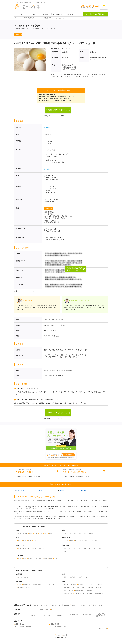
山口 (75, 548)
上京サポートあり (69, 588)
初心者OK (89, 594)
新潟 (20, 548)
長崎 (36, 559)
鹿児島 (30, 559)
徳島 (100, 548)
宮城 (71, 541)
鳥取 (85, 548)
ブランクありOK (79, 594)
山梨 (39, 548)
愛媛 (90, 548)
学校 (20, 585)
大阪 (65, 533)
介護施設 (47, 128)
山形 (91, 541)
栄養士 (66, 577)
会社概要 (59, 615)
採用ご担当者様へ (98, 605)
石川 (29, 548)
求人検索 (45, 14)
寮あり (90, 585)
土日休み (98, 588)
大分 (41, 559)
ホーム (21, 14)
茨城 (41, 533)
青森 (81, 541)
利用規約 (34, 615)
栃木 (46, 533)
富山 (34, 548)
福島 (76, 541)
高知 (65, 551)
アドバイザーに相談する (95, 14)
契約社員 (47, 169)
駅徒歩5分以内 (99, 594)
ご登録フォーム (85, 605)
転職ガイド (70, 14)
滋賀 (80, 533)
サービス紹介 (33, 14)
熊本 (24, 559)
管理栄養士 (73, 577)
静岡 (24, 541)
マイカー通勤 (99, 585)
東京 (20, 533)
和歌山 (91, 533)
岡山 (70, 548)
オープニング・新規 (70, 585)
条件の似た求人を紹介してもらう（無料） (58, 111)
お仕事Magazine (58, 14)
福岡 (20, 559)
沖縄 (56, 559)
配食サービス (27, 585)
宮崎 (46, 559)
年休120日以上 (68, 591)
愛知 (20, 541)
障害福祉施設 (37, 585)
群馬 (51, 533)
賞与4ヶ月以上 (81, 588)
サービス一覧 (103, 629)
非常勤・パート (29, 577)
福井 (44, 548)
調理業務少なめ (80, 591)
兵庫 (70, 533)
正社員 (20, 577)
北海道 (66, 541)
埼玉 (31, 533)
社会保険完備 (48, 209)
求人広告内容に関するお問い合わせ (100, 615)
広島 (65, 548)
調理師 (62, 490)
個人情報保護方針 (74, 615)
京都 (75, 533)
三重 (34, 541)
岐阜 (29, 541)
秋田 (96, 541)
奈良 (85, 533)
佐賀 (51, 559)
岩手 (86, 541)
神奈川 (25, 533)
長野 (24, 548)
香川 (95, 548)
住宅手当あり (82, 585)
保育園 (28, 588)
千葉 (36, 533)
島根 (80, 548)
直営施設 (91, 588)
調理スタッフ (83, 577)
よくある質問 (48, 615)
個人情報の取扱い (87, 615)
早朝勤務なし (91, 591)
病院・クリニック (49, 585)
